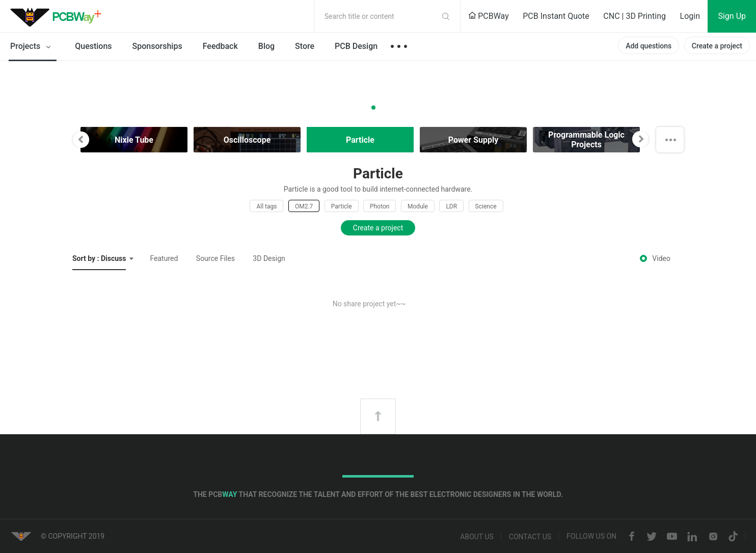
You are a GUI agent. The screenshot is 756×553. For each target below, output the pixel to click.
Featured (164, 258)
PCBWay (489, 16)
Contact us (530, 537)
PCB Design (356, 46)
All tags (266, 206)
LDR (451, 206)
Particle (342, 206)
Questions (93, 46)
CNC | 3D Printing (634, 16)
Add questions (649, 46)
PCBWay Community (59, 16)
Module (418, 206)
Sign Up (732, 16)
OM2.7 (304, 206)
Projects (32, 47)
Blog (266, 46)
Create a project (717, 46)
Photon (380, 206)
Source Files (215, 258)
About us (477, 537)
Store (305, 46)
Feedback (220, 46)
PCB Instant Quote (556, 16)
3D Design (269, 258)
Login (690, 16)
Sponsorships (157, 46)
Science (486, 206)
